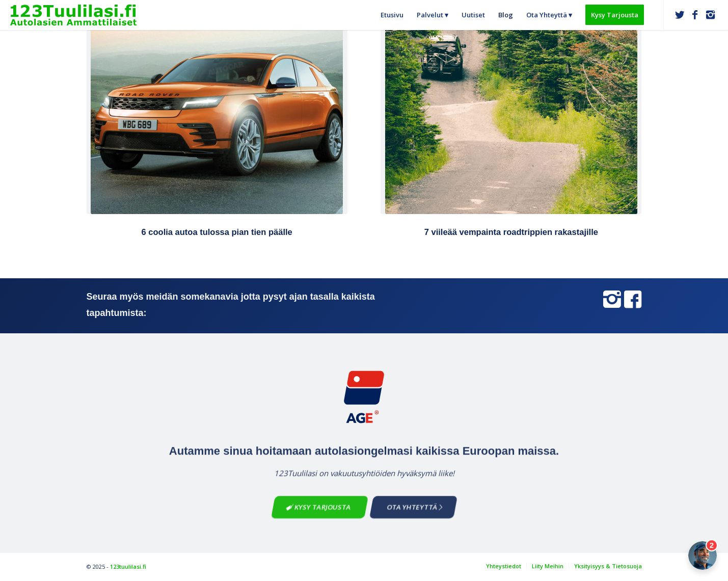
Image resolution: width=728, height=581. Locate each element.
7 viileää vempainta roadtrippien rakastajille (511, 232)
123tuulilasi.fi (128, 566)
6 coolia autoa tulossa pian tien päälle (217, 232)
